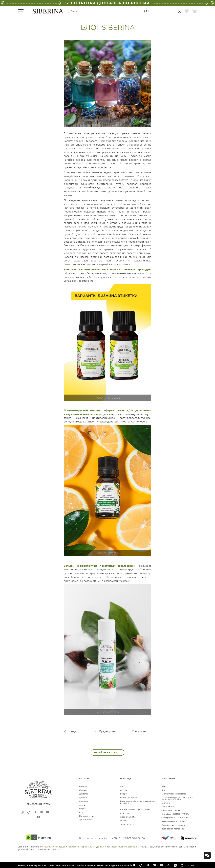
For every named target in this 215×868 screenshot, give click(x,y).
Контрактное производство (174, 794)
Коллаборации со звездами (174, 825)
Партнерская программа (173, 829)
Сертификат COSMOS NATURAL (175, 814)
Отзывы (124, 821)
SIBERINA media (127, 824)
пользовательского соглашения (124, 847)
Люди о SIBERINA (128, 817)
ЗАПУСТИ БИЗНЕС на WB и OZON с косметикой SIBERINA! (177, 798)
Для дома (83, 801)
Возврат (124, 794)
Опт (163, 790)
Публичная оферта (129, 798)
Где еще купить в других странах (135, 810)
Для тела (83, 798)
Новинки (83, 786)
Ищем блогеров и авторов (173, 821)
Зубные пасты (86, 820)
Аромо (82, 805)
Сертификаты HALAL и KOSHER (175, 818)
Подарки (83, 809)
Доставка (124, 786)
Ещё (81, 812)
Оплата (124, 790)
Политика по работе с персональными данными (138, 802)
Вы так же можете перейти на (112, 838)
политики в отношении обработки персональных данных (74, 847)
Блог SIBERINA (168, 807)
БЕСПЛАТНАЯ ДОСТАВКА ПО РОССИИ (107, 3)
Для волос (84, 794)
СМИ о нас (125, 813)
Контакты (166, 803)
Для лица (83, 790)
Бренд (164, 786)
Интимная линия (87, 816)
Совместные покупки (171, 810)
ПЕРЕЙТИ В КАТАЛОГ (108, 752)
